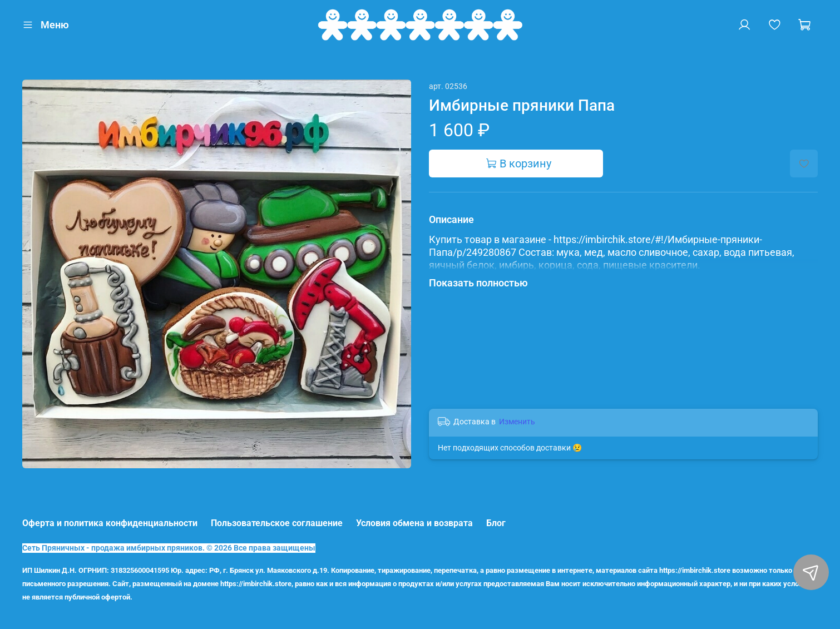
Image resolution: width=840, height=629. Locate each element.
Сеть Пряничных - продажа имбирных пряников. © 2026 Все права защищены (169, 548)
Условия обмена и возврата (414, 523)
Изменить (517, 422)
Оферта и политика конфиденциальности (110, 523)
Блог (496, 523)
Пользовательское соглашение (277, 523)
